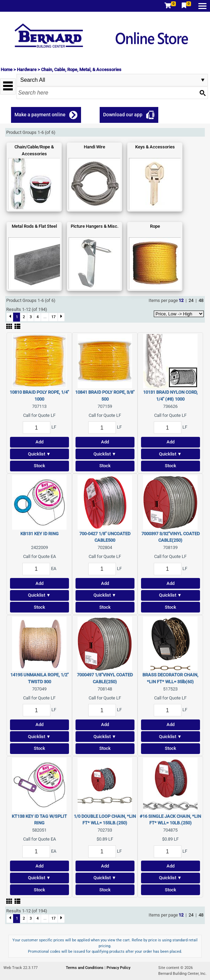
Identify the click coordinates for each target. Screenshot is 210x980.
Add (39, 442)
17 (53, 317)
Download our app (123, 115)
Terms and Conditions (85, 968)
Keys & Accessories (155, 147)
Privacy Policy (118, 968)
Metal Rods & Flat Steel (34, 226)
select (203, 80)
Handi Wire (94, 147)
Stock (39, 466)
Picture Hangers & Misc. (95, 226)
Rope (155, 226)
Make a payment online (40, 115)
